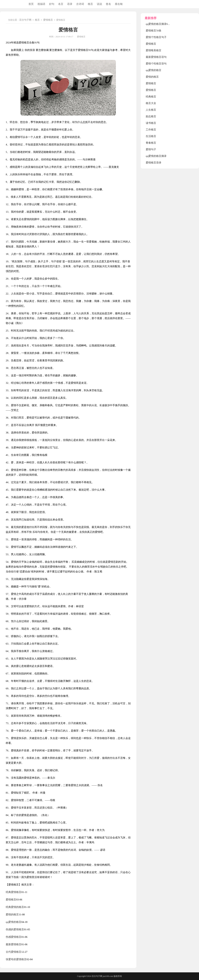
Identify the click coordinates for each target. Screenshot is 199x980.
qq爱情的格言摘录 (156, 156)
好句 (52, 4)
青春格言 (151, 143)
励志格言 (151, 116)
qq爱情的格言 (14, 922)
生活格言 (151, 136)
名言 (61, 4)
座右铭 (119, 4)
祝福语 (41, 4)
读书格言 (151, 123)
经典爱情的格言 (15, 907)
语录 (70, 4)
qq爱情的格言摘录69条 (159, 24)
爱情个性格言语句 (156, 64)
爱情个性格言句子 (156, 37)
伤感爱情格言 (14, 937)
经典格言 (151, 97)
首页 (31, 4)
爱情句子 (151, 149)
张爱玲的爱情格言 (16, 959)
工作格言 (151, 130)
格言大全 (151, 103)
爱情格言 (48, 20)
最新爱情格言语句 (156, 57)
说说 (99, 4)
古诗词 (80, 4)
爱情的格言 (12, 915)
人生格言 (151, 110)
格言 (90, 4)
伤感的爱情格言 (15, 929)
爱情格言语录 (154, 163)
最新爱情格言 (14, 944)
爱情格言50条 (154, 31)
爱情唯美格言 (154, 50)
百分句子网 (25, 20)
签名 (108, 4)
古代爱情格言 (14, 952)
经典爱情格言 (14, 892)
